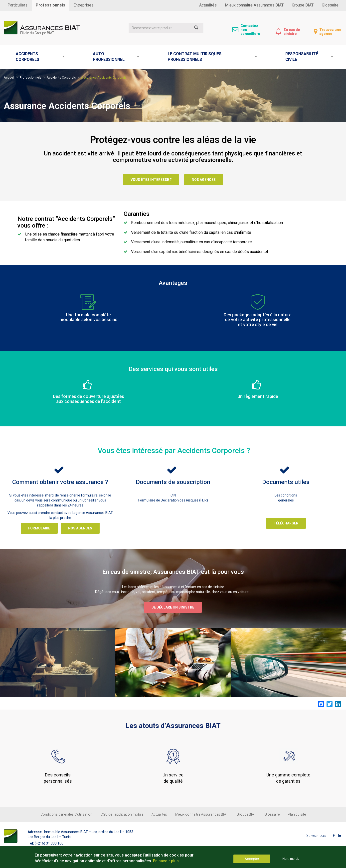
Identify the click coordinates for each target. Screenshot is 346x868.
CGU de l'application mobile (122, 814)
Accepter (252, 860)
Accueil (9, 77)
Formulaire (39, 528)
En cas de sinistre (292, 32)
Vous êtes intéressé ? (151, 180)
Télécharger (286, 523)
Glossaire (330, 5)
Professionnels (50, 5)
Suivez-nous (316, 836)
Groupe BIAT (303, 5)
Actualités (208, 5)
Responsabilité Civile (302, 57)
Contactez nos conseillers (250, 30)
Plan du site (297, 814)
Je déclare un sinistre (173, 607)
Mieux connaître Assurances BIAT (254, 5)
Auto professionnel (109, 57)
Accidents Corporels (27, 57)
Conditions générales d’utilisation (66, 814)
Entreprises (84, 5)
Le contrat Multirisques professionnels (195, 57)
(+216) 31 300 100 (49, 843)
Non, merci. (291, 860)
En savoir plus (166, 862)
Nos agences (204, 180)
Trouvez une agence (330, 32)
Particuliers (17, 5)
